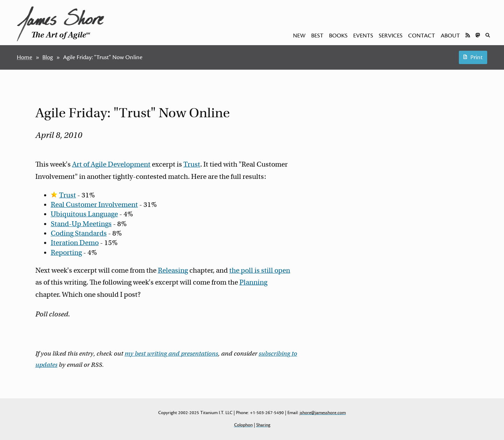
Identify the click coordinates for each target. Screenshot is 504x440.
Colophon (243, 425)
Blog (48, 57)
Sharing (263, 425)
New (299, 36)
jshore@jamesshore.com (323, 413)
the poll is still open (260, 270)
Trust (192, 164)
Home (24, 57)
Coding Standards (79, 233)
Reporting (66, 253)
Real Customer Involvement (94, 205)
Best (317, 36)
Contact (422, 36)
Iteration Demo (75, 243)
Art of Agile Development (111, 164)
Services (391, 36)
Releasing (173, 270)
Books (338, 36)
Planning (253, 282)
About (450, 36)
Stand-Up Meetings (81, 224)
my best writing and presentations (171, 354)
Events (363, 36)
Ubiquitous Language (84, 214)
